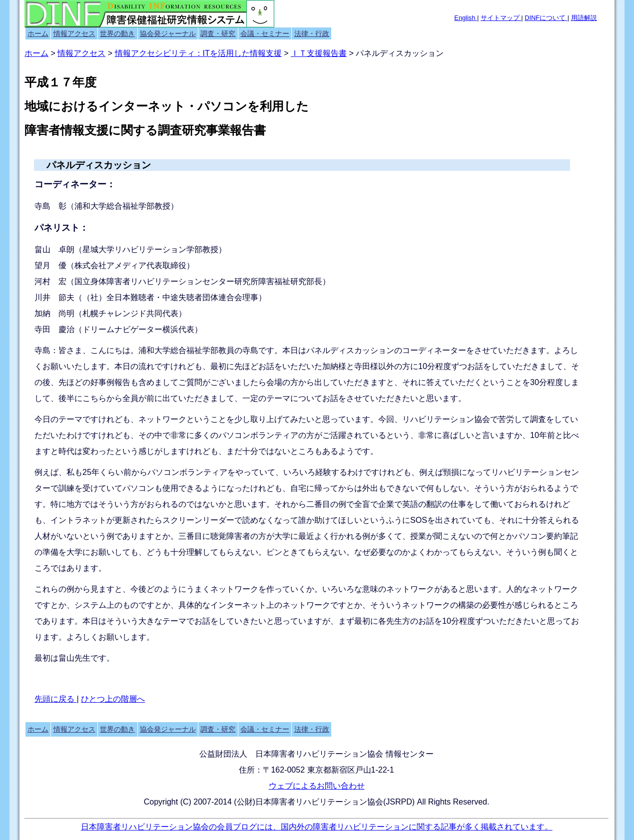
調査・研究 (218, 33)
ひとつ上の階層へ (113, 699)
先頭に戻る (55, 699)
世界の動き (117, 33)
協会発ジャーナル (168, 33)
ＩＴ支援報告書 (319, 53)
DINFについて (546, 18)
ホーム (38, 33)
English (466, 18)
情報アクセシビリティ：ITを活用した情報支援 (198, 53)
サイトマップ (501, 18)
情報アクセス (74, 33)
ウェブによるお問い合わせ (317, 786)
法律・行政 (312, 33)
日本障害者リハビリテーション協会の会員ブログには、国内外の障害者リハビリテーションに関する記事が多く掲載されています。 (317, 827)
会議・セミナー (265, 33)
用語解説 (584, 18)
